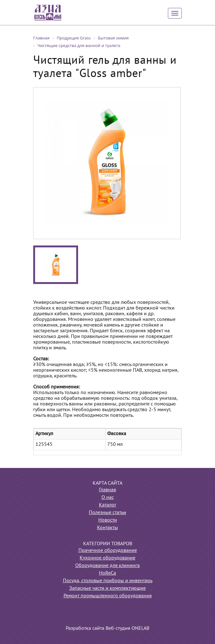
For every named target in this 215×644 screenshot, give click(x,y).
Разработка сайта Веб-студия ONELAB (107, 629)
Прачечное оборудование (108, 551)
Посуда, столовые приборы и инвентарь (108, 581)
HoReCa (107, 573)
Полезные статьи (107, 513)
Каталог (108, 505)
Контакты (107, 528)
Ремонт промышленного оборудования (108, 596)
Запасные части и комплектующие (107, 588)
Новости (108, 520)
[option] (107, 163)
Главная (107, 490)
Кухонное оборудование (107, 558)
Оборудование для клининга (107, 566)
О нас (108, 498)
